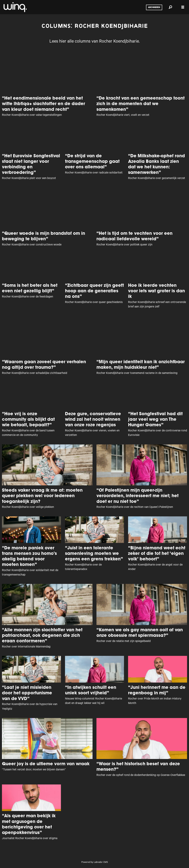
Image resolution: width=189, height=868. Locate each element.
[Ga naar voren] (15, 7)
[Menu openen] (183, 7)
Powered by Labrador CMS (95, 862)
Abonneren (154, 7)
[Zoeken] (170, 7)
